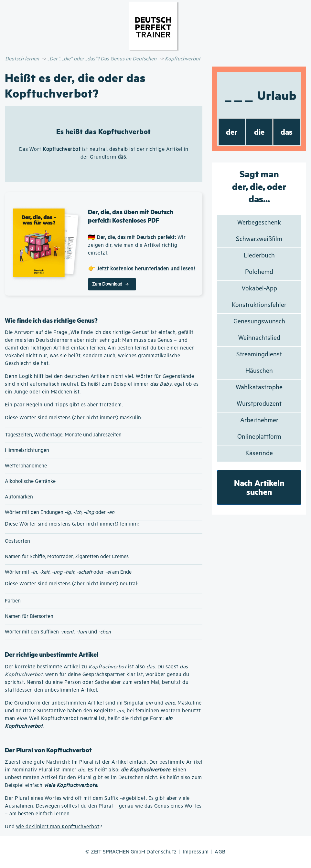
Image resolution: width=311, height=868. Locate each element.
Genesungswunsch (259, 322)
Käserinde (259, 453)
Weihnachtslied (259, 338)
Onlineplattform (259, 437)
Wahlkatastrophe (259, 387)
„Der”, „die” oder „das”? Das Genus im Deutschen (102, 59)
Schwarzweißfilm (259, 239)
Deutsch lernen (22, 59)
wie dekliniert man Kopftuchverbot (58, 827)
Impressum (196, 852)
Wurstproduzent (259, 404)
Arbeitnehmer (259, 420)
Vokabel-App (259, 289)
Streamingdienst (259, 355)
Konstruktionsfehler (259, 305)
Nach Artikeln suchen (259, 487)
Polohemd (259, 272)
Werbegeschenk (259, 223)
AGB (220, 852)
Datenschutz (162, 852)
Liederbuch (259, 256)
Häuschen (259, 371)
